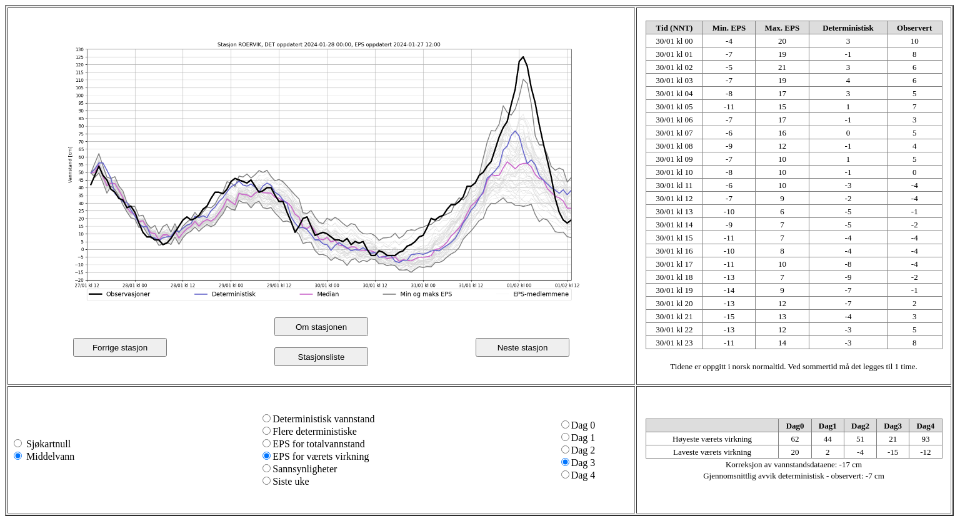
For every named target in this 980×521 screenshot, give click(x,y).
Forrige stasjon (120, 348)
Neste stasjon (523, 348)
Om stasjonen (321, 327)
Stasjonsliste (322, 357)
